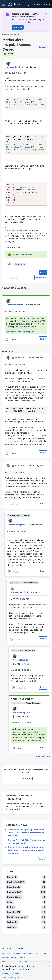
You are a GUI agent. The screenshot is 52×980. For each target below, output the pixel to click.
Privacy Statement (11, 976)
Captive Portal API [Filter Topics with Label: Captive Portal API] (16, 888)
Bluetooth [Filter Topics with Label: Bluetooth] (12, 883)
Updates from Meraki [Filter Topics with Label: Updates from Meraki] (17, 923)
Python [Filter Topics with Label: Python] (11, 913)
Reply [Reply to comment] (43, 344)
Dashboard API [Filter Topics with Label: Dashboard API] (14, 898)
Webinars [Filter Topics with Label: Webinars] (12, 933)
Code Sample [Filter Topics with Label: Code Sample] (14, 893)
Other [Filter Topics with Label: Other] (10, 908)
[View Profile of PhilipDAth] (20, 363)
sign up (20, 815)
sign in (35, 810)
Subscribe (41, 283)
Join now (18, 27)
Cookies (5, 963)
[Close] (49, 969)
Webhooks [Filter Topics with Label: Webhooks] (12, 928)
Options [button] (43, 47)
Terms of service (18, 963)
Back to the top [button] (43, 762)
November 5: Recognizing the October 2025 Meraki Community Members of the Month (26, 838)
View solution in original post (20, 337)
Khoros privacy (42, 959)
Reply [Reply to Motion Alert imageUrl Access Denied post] (43, 277)
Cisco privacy (28, 959)
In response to (20, 521)
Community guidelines (11, 959)
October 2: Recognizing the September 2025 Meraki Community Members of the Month (26, 856)
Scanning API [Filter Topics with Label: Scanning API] (14, 918)
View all (42, 865)
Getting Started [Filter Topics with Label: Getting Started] (14, 903)
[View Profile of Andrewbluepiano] (15, 67)
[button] (46, 67)
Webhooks (20, 269)
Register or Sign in (41, 4)
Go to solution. (26, 260)
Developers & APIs (11, 34)
